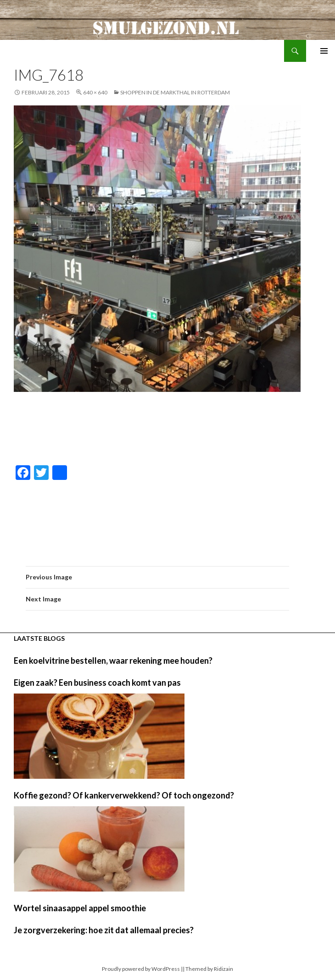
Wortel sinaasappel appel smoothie (80, 908)
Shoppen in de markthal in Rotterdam (175, 92)
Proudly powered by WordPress (141, 969)
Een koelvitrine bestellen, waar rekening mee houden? (113, 661)
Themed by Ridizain (209, 969)
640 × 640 (95, 92)
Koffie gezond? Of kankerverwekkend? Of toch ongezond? (124, 795)
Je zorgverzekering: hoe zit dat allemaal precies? (104, 930)
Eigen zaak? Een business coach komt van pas (97, 683)
